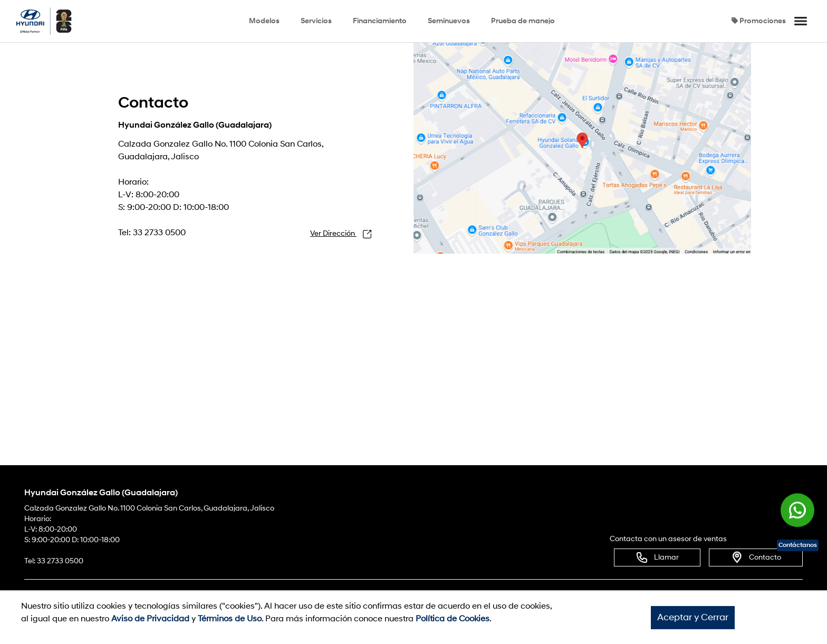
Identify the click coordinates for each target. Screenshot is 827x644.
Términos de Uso (230, 619)
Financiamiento (380, 21)
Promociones (759, 21)
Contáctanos (798, 545)
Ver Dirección (341, 234)
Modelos (264, 21)
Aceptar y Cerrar (693, 617)
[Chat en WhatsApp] (797, 511)
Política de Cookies (453, 619)
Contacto (756, 558)
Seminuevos (449, 21)
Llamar (657, 558)
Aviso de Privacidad (150, 619)
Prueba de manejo (523, 21)
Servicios (316, 21)
